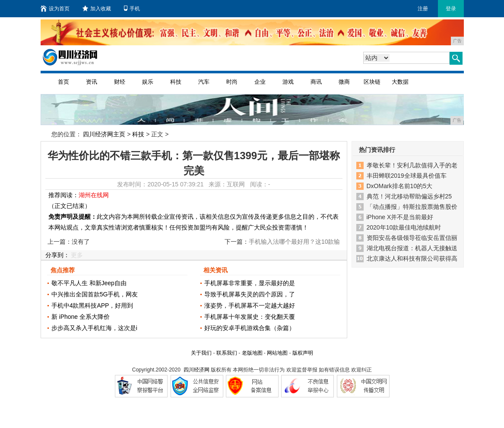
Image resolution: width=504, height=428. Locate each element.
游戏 (288, 82)
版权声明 (303, 353)
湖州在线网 (94, 195)
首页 (63, 82)
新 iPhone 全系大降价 (81, 317)
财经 (120, 82)
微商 (344, 82)
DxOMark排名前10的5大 (399, 186)
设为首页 (55, 9)
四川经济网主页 (104, 134)
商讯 (316, 82)
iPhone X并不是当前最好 (400, 217)
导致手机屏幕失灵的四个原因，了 (250, 294)
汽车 (204, 82)
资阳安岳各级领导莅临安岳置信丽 (412, 238)
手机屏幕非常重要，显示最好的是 (250, 283)
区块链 (372, 82)
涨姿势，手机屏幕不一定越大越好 (250, 305)
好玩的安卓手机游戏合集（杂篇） (250, 328)
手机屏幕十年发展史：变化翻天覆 (250, 317)
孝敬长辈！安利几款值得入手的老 (412, 165)
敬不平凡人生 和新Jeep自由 (89, 283)
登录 (451, 9)
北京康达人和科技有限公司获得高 (412, 258)
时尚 (232, 82)
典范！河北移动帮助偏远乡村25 (409, 196)
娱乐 (148, 82)
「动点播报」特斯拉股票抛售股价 (412, 207)
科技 (176, 82)
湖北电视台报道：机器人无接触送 (412, 248)
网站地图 (277, 353)
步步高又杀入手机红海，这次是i (94, 328)
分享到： (57, 255)
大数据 (400, 82)
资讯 (92, 82)
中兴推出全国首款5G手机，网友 (95, 294)
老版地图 (252, 353)
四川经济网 (197, 370)
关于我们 (201, 353)
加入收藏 (97, 9)
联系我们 (227, 353)
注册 (423, 9)
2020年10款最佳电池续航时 (404, 227)
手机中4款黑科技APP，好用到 (92, 305)
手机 (132, 9)
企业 (260, 82)
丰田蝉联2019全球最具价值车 (407, 176)
